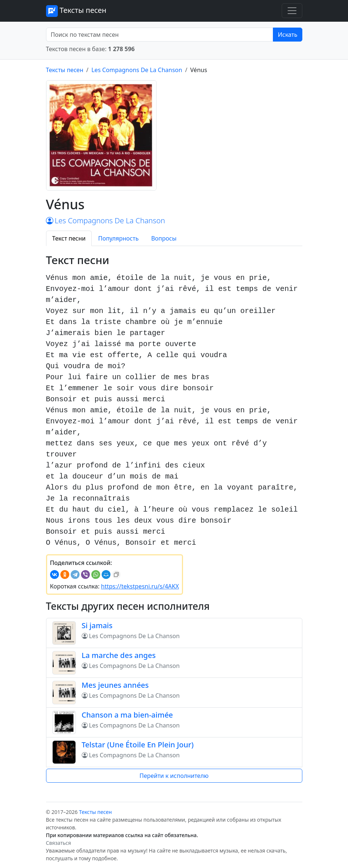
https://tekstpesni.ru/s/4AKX (140, 586)
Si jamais (97, 625)
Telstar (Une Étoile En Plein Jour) (138, 745)
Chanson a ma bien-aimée (127, 715)
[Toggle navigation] (292, 11)
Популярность (118, 238)
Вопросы (164, 238)
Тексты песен (76, 11)
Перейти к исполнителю (174, 776)
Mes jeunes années (115, 685)
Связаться (59, 843)
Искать (287, 35)
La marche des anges (119, 655)
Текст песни (69, 238)
